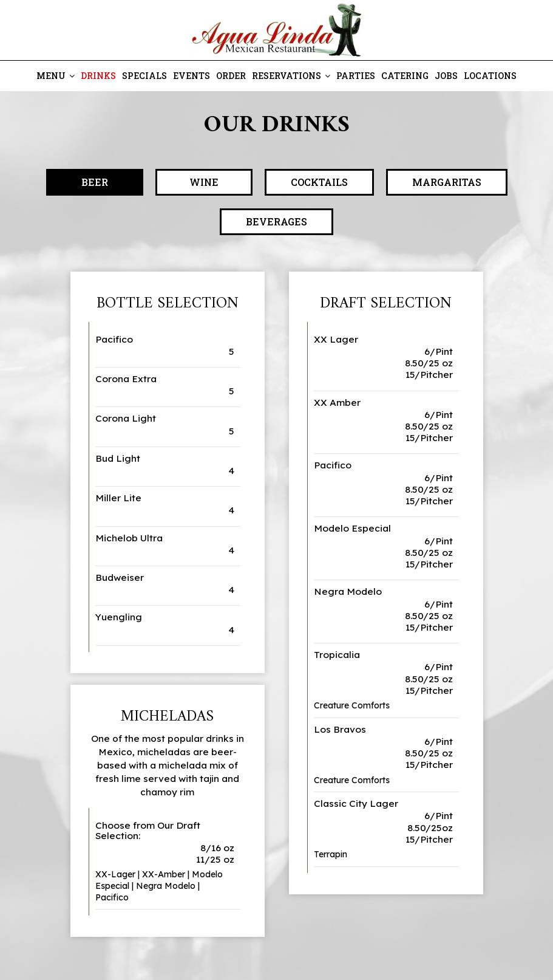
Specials (144, 76)
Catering (405, 76)
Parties (356, 76)
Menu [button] (56, 76)
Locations (490, 76)
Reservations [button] (291, 76)
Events (192, 76)
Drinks (98, 76)
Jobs (446, 76)
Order (231, 76)
